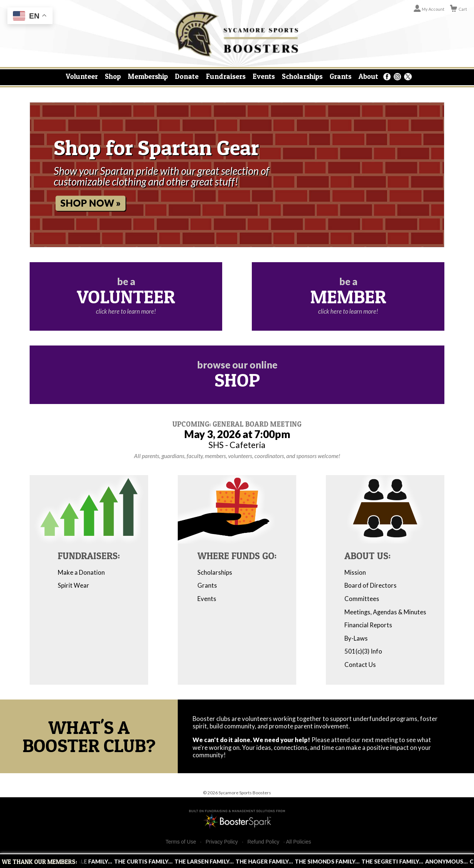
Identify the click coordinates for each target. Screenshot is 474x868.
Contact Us (360, 665)
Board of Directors (370, 585)
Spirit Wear (74, 585)
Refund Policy (263, 842)
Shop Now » (91, 203)
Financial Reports (368, 625)
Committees (362, 599)
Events (264, 76)
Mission (355, 572)
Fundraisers (226, 76)
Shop (113, 76)
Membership (148, 76)
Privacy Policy (222, 842)
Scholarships (302, 76)
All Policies (298, 842)
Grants (341, 76)
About (368, 76)
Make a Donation (81, 572)
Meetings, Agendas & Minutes (385, 612)
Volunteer (82, 76)
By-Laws (356, 638)
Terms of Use (181, 842)
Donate (187, 76)
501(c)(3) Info (363, 651)
